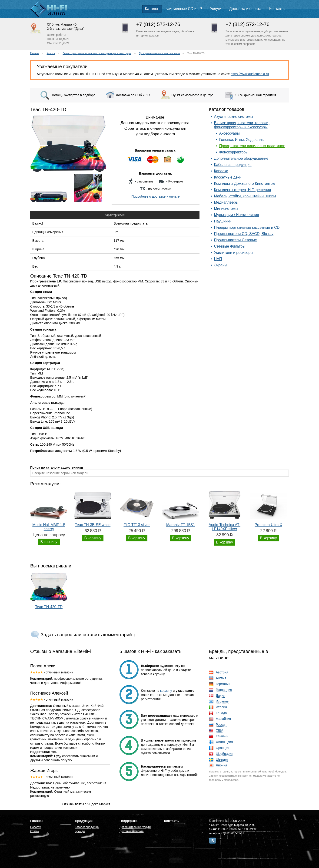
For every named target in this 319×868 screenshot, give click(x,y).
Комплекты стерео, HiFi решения (242, 190)
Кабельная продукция (233, 165)
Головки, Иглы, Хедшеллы (242, 140)
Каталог (152, 9)
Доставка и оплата (245, 9)
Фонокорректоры (234, 152)
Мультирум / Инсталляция (236, 215)
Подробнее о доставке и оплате (155, 196)
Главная (35, 53)
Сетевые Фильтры (230, 246)
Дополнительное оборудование (241, 158)
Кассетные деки (228, 177)
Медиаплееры (226, 202)
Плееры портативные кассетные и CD (247, 227)
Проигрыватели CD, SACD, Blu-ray (244, 234)
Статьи (35, 831)
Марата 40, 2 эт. (244, 825)
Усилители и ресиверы (233, 253)
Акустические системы (233, 117)
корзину (166, 691)
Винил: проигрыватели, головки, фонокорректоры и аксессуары (97, 53)
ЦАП (218, 259)
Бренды (80, 831)
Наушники (223, 221)
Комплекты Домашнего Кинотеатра (244, 184)
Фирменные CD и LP (184, 9)
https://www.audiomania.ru (250, 74)
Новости (36, 827)
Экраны (221, 265)
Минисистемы (226, 209)
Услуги (216, 9)
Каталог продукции (87, 827)
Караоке (221, 171)
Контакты (277, 9)
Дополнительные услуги (135, 827)
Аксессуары (229, 133)
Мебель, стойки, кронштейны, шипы (245, 196)
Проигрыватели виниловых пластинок (159, 53)
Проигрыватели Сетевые (235, 240)
